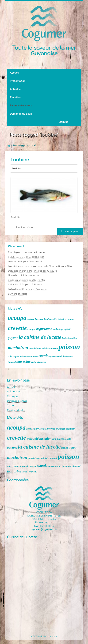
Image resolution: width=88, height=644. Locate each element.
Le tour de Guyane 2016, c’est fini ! (27, 262)
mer (39, 348)
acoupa (17, 318)
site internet (32, 356)
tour (19, 362)
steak (43, 356)
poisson (30, 227)
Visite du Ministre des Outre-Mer (27, 280)
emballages (59, 329)
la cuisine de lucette (40, 337)
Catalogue (12, 396)
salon (23, 356)
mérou (54, 348)
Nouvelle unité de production (24, 275)
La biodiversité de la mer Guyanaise (27, 289)
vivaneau (42, 362)
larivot (65, 338)
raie (10, 356)
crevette (17, 328)
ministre (46, 348)
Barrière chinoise (18, 294)
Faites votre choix (26, 106)
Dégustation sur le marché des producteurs (32, 271)
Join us (64, 122)
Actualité (43, 89)
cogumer (71, 319)
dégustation (44, 329)
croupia (31, 329)
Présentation (43, 81)
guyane (13, 338)
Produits (16, 168)
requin (16, 356)
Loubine (20, 160)
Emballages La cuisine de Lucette (26, 252)
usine (27, 362)
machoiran (18, 348)
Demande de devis (21, 114)
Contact (11, 405)
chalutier (61, 319)
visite (34, 362)
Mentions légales (16, 410)
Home (9, 146)
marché (33, 348)
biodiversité (50, 319)
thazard (12, 362)
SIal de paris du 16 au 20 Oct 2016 (26, 257)
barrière (39, 319)
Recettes (15, 97)
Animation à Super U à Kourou (25, 285)
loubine (21, 227)
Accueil (14, 73)
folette (68, 329)
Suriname (68, 356)
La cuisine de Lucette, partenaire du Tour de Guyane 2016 (40, 266)
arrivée (31, 319)
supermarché (55, 356)
